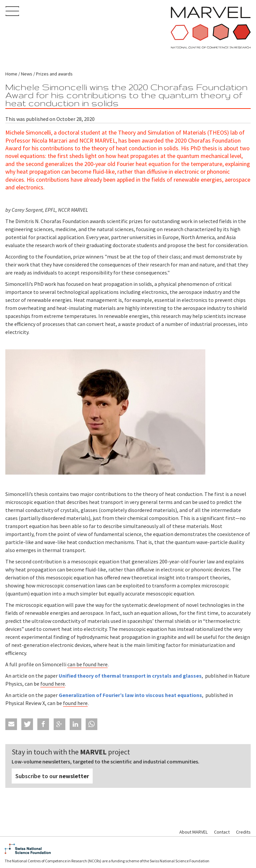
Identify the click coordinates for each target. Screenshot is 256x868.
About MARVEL (193, 832)
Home (11, 74)
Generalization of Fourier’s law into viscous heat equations (130, 695)
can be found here (87, 664)
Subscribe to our (52, 776)
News (27, 74)
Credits (243, 832)
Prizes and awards (54, 74)
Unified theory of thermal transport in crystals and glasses (130, 676)
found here (53, 684)
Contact (222, 832)
